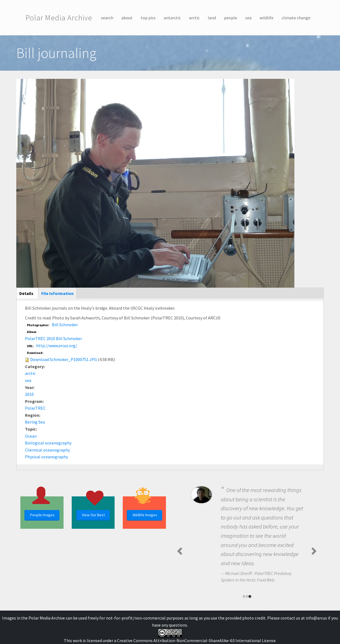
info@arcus (316, 618)
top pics (148, 18)
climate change (296, 18)
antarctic (172, 18)
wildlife (267, 18)
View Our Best (93, 515)
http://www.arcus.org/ (57, 346)
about (127, 18)
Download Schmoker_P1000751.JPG (64, 359)
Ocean (31, 436)
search (107, 18)
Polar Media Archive (59, 18)
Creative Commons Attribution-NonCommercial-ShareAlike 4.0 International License (196, 640)
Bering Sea (35, 422)
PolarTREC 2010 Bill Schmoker (53, 338)
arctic (194, 18)
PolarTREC (35, 408)
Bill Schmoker (65, 325)
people (231, 18)
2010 (29, 394)
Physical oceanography (46, 457)
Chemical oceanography (47, 450)
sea (248, 18)
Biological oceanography (48, 443)
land (212, 18)
